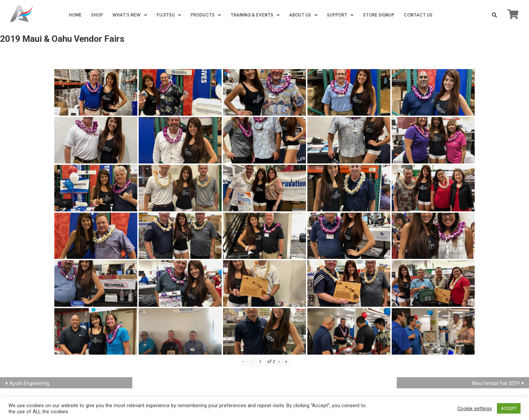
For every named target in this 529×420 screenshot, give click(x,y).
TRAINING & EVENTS (255, 15)
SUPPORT (340, 15)
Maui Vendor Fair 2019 (496, 383)
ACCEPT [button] (509, 408)
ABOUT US (303, 15)
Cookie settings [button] (475, 409)
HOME (75, 15)
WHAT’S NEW (130, 15)
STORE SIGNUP (379, 15)
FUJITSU (169, 15)
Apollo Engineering (29, 383)
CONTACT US (418, 15)
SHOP (97, 15)
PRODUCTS (206, 15)
